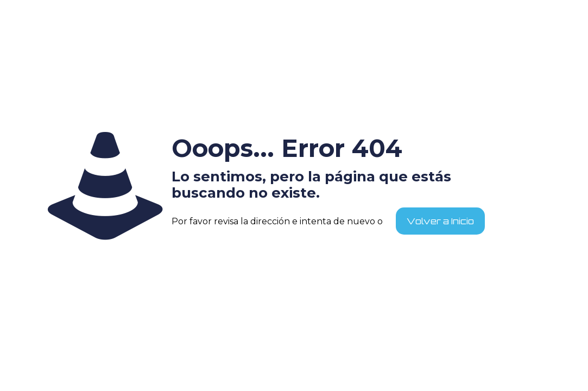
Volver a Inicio (440, 221)
